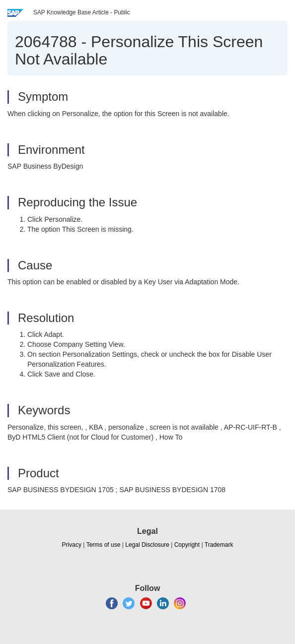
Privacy (72, 545)
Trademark (219, 545)
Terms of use (104, 545)
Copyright (187, 545)
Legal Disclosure (147, 545)
